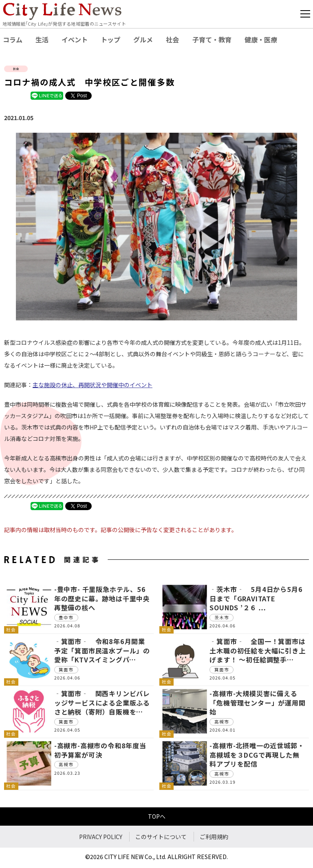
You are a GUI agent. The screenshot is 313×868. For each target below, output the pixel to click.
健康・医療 (261, 39)
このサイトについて (161, 837)
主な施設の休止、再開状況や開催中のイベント (93, 385)
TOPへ (157, 816)
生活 (42, 39)
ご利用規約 (214, 837)
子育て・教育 (212, 39)
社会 (172, 39)
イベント (75, 39)
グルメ (143, 39)
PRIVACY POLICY (101, 837)
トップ (110, 39)
